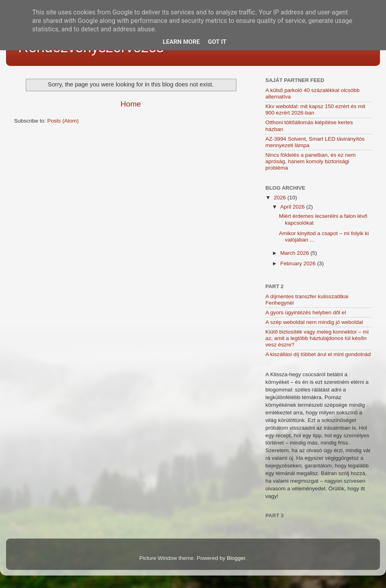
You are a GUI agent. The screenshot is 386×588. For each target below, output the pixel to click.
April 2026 (293, 207)
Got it (217, 42)
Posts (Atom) (63, 121)
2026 (281, 198)
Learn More (181, 42)
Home (131, 104)
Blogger (236, 558)
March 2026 (295, 253)
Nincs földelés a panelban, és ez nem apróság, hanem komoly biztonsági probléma (310, 161)
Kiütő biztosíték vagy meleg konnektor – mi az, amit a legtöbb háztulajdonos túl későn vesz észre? (317, 338)
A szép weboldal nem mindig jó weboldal (314, 322)
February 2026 (299, 263)
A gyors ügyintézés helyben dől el (306, 312)
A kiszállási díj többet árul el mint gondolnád (318, 354)
